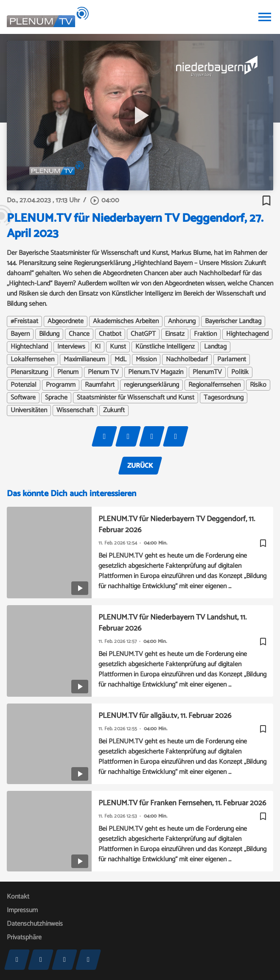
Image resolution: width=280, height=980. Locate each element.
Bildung (49, 334)
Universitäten (29, 410)
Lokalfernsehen (32, 360)
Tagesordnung (224, 398)
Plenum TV (103, 372)
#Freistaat (24, 321)
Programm (61, 385)
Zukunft (114, 410)
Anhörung (182, 321)
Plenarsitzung (29, 372)
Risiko (258, 385)
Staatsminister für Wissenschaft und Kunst (136, 398)
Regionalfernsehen (214, 385)
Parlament (232, 360)
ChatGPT (143, 334)
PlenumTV (207, 372)
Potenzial (24, 385)
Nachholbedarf (187, 360)
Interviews (71, 347)
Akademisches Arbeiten (126, 321)
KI (98, 347)
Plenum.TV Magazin (156, 372)
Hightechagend (247, 334)
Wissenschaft (75, 410)
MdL (120, 360)
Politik (240, 372)
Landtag (215, 347)
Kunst (118, 347)
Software (23, 398)
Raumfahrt (100, 385)
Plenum (68, 372)
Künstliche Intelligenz (165, 347)
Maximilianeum (84, 360)
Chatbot (110, 334)
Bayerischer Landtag (233, 321)
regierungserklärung (151, 385)
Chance (79, 334)
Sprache (56, 398)
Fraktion (205, 334)
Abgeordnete (66, 321)
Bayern (20, 334)
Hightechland (29, 347)
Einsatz (175, 334)
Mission (146, 360)
